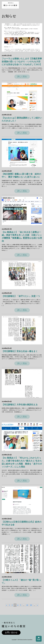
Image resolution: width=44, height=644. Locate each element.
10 (27, 605)
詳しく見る (22, 76)
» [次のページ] (38, 605)
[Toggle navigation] (40, 5)
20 (31, 605)
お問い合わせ (11, 633)
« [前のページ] (7, 605)
